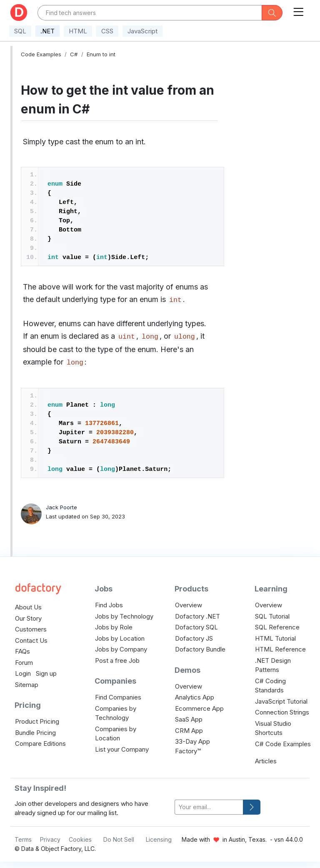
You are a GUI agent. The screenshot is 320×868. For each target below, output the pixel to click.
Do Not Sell (119, 839)
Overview (189, 605)
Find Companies (118, 697)
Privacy (50, 839)
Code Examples (41, 54)
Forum (24, 663)
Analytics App (195, 697)
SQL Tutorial (272, 616)
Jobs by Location (120, 638)
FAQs (22, 651)
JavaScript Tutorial (281, 701)
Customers (31, 629)
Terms (23, 839)
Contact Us (31, 640)
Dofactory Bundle (200, 649)
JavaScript (142, 31)
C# (74, 54)
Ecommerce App (199, 708)
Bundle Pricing (35, 733)
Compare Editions (40, 743)
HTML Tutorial (275, 638)
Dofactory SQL (196, 627)
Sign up (46, 673)
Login (23, 673)
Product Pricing (37, 721)
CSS (107, 31)
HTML (78, 31)
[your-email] (209, 807)
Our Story (28, 618)
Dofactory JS (194, 638)
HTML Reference (280, 649)
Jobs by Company (121, 649)
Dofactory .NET (197, 616)
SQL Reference (277, 627)
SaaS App (189, 719)
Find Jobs (109, 605)
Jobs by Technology (124, 616)
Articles (266, 761)
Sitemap (27, 685)
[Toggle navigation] (298, 10)
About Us (28, 607)
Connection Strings (282, 712)
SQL (20, 31)
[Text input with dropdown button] (150, 13)
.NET (47, 31)
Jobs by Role (114, 627)
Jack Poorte (61, 507)
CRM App (189, 731)
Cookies (80, 839)
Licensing (159, 839)
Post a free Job (117, 660)
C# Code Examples (283, 744)
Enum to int (101, 54)
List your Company (122, 749)
